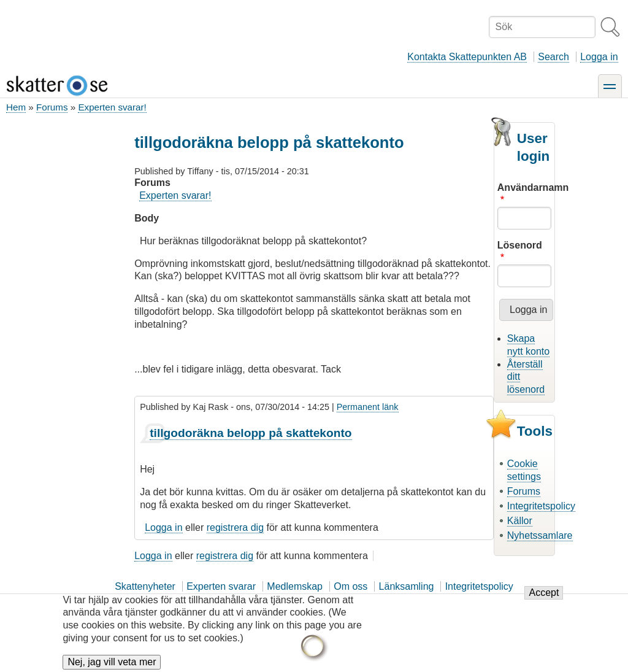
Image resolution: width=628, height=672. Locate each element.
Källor (520, 521)
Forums (52, 107)
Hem (16, 107)
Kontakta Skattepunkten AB (467, 57)
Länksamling (407, 586)
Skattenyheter (145, 586)
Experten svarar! (112, 107)
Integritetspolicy (541, 506)
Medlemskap (295, 586)
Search (553, 57)
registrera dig (235, 527)
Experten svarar (221, 586)
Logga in (599, 57)
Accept (544, 600)
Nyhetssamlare (540, 535)
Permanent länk (368, 407)
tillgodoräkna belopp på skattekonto (251, 433)
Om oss (350, 586)
